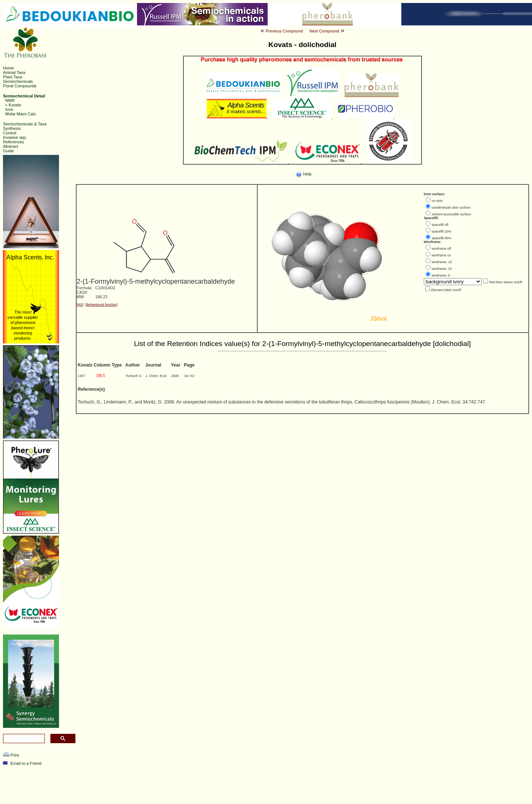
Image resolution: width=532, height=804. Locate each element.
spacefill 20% (441, 231)
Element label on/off (446, 290)
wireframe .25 (442, 269)
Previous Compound (284, 31)
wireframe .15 (442, 262)
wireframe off (441, 249)
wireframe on (441, 255)
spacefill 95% (441, 238)
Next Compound (324, 31)
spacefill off (440, 225)
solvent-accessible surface (451, 214)
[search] (23, 739)
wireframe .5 (441, 275)
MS (80, 305)
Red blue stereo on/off (505, 282)
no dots (437, 201)
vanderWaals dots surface (451, 208)
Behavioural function (102, 305)
